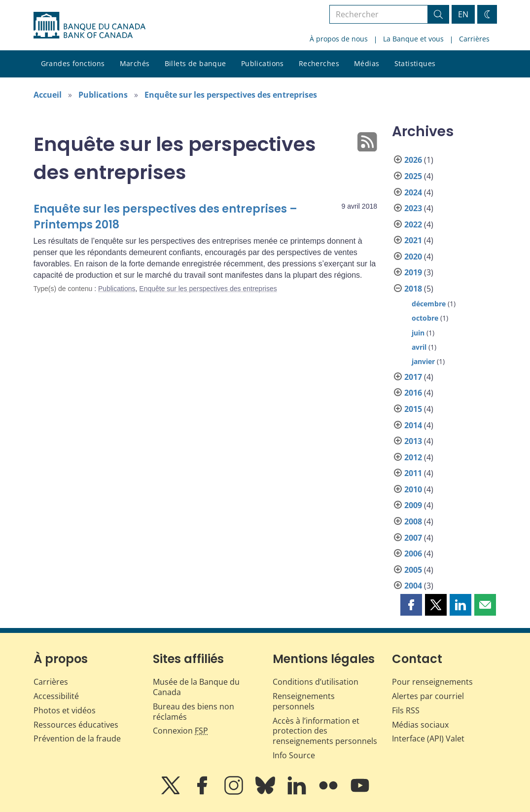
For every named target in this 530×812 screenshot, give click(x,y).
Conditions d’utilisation (316, 682)
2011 (413, 473)
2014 (413, 425)
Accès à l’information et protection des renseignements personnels (325, 731)
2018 (413, 289)
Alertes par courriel (428, 696)
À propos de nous (339, 39)
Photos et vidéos (65, 710)
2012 (413, 457)
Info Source (294, 755)
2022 (413, 224)
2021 (413, 240)
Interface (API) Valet (428, 738)
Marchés (135, 63)
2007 (413, 538)
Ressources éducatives (76, 725)
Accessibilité (56, 696)
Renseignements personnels (304, 701)
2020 (413, 257)
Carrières (474, 39)
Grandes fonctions (73, 63)
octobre (425, 318)
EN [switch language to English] (463, 14)
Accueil (48, 95)
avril (419, 347)
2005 (413, 570)
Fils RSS (406, 710)
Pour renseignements (432, 682)
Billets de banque (195, 63)
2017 (413, 377)
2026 (413, 160)
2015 (413, 409)
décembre (429, 304)
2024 (413, 192)
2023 (413, 208)
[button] (411, 605)
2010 (413, 489)
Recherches (319, 63)
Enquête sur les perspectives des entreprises (231, 95)
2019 (413, 272)
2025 (413, 176)
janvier (423, 361)
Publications (263, 63)
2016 (413, 393)
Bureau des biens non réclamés (194, 712)
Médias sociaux (420, 725)
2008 (413, 521)
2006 (413, 554)
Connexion (180, 731)
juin (418, 333)
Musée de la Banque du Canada (196, 687)
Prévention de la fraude (77, 738)
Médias (367, 63)
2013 (413, 441)
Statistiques (415, 63)
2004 (413, 586)
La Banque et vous (413, 39)
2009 (413, 505)
